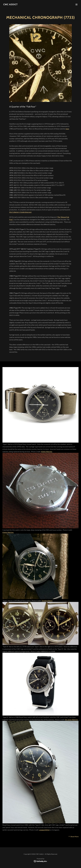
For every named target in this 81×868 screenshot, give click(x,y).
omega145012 (44, 830)
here (67, 129)
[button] (76, 4)
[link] (10, 5)
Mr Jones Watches (71, 720)
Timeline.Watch (47, 601)
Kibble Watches (47, 452)
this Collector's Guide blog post (20, 212)
